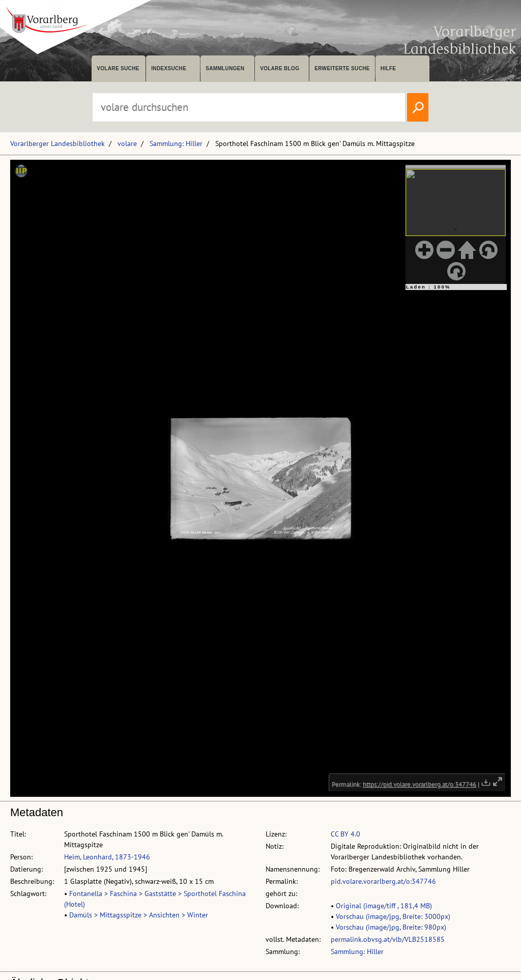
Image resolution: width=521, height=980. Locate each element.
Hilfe (388, 68)
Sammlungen (225, 68)
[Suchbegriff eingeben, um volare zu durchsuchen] (249, 107)
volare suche (118, 68)
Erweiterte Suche (342, 68)
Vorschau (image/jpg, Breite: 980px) (391, 927)
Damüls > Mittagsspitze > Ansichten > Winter (139, 915)
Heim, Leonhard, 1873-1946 (107, 857)
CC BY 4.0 (345, 834)
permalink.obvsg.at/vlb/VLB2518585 (388, 939)
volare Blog (280, 68)
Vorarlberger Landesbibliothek (57, 143)
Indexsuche (169, 68)
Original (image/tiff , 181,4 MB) (384, 906)
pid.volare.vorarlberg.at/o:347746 (383, 881)
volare (127, 143)
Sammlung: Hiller (176, 143)
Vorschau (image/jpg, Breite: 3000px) (393, 916)
